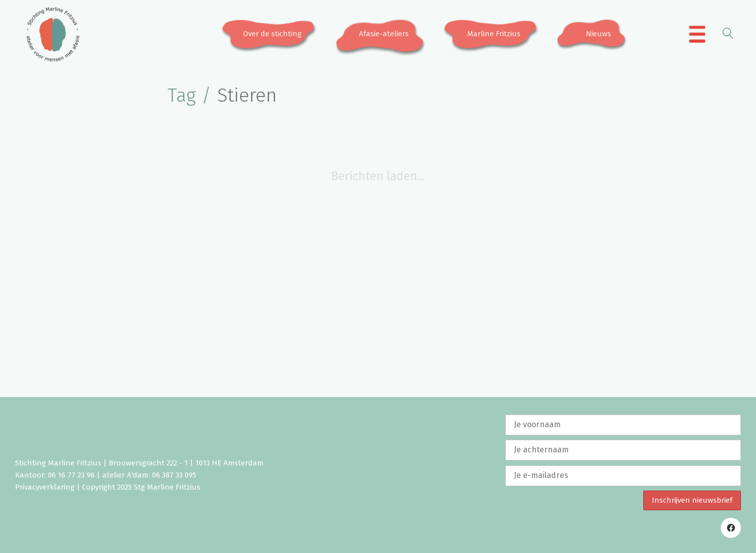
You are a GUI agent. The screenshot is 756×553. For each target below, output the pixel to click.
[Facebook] (731, 528)
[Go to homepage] (53, 34)
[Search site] (728, 35)
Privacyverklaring (45, 487)
